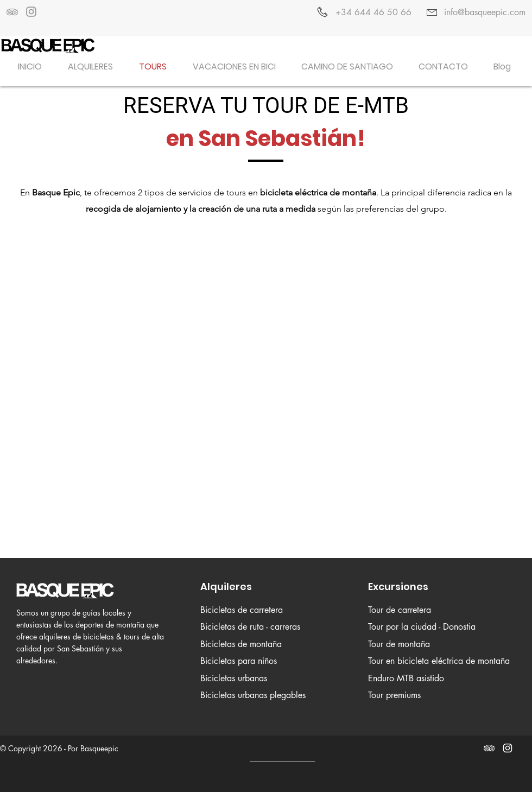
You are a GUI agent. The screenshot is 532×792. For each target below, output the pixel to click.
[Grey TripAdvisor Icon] (12, 12)
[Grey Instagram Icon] (31, 12)
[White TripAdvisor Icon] (489, 748)
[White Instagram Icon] (508, 748)
